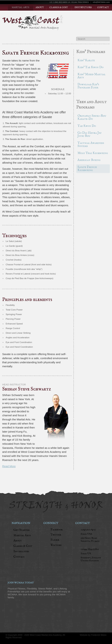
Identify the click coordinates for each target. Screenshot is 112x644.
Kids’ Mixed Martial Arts (91, 76)
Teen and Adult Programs (91, 105)
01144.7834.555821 (80, 2)
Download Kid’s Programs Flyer (88, 86)
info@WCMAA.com (101, 2)
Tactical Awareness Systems (91, 145)
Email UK (86, 554)
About (40, 7)
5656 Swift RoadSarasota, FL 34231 (90, 540)
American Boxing (89, 160)
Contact (103, 7)
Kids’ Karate (86, 60)
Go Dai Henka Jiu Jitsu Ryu (89, 134)
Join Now (58, 101)
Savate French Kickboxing (87, 169)
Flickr (55, 540)
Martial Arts (20, 7)
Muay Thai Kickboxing (93, 153)
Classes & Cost (59, 7)
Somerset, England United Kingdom (91, 559)
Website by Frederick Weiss (93, 635)
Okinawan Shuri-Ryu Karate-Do (92, 117)
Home (5, 7)
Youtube (56, 545)
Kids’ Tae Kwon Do (91, 67)
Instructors (83, 7)
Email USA (86, 534)
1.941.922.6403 (60, 2)
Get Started (95, 21)
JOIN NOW (20, 605)
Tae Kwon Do (87, 126)
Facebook (57, 529)
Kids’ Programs (91, 52)
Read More (9, 466)
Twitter (56, 535)
